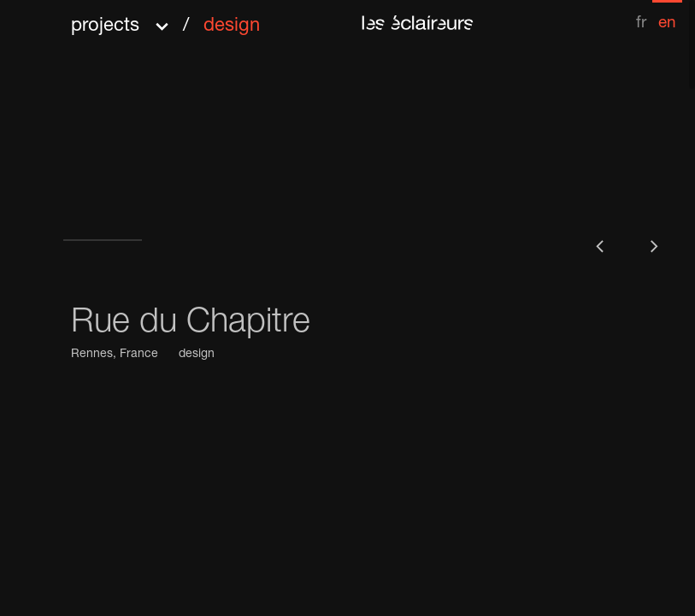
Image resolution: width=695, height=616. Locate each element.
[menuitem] (641, 16)
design (197, 355)
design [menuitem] (232, 26)
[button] (165, 20)
